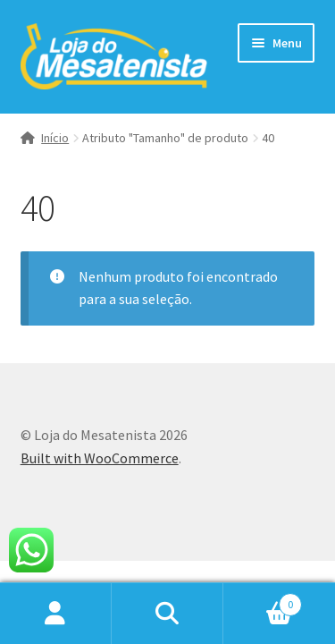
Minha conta (56, 614)
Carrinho (263, 601)
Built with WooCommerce (100, 458)
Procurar (167, 614)
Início (55, 138)
